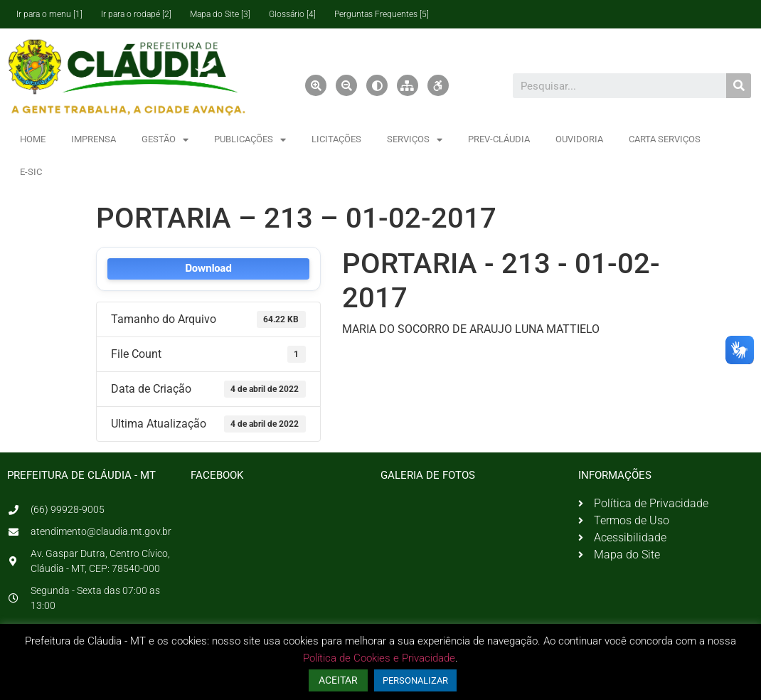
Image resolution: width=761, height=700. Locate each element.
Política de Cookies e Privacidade (379, 658)
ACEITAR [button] (338, 680)
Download (208, 269)
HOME (33, 139)
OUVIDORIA (579, 139)
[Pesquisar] (739, 86)
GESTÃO (165, 140)
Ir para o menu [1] (49, 14)
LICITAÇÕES (336, 139)
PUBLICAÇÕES (250, 140)
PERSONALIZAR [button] (415, 680)
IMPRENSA (94, 139)
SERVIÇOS (415, 140)
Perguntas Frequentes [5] (382, 14)
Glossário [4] (292, 14)
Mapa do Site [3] (220, 14)
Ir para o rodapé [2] (136, 14)
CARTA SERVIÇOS (665, 139)
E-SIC (31, 172)
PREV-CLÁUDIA (499, 139)
